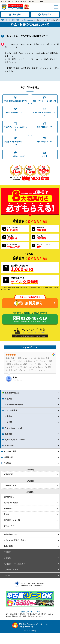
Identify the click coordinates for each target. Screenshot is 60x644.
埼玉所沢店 (8, 474)
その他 (44, 156)
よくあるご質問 (10, 451)
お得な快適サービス (12, 534)
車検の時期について (44, 142)
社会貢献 (7, 558)
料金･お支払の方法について (16, 101)
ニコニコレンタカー (36, 624)
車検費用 (8, 399)
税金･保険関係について (16, 112)
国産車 (9, 416)
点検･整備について (44, 127)
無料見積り (34, 303)
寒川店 (6, 514)
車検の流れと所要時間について (44, 114)
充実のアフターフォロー (15, 440)
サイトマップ (9, 575)
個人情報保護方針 (11, 570)
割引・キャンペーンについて (44, 101)
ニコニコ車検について (16, 156)
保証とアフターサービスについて (16, 143)
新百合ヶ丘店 (9, 526)
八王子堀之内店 (10, 486)
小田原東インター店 (12, 520)
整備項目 (8, 434)
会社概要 (7, 552)
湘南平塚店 (8, 508)
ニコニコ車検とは (12, 393)
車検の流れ (9, 446)
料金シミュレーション (14, 428)
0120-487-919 (34, 319)
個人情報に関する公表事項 (14, 564)
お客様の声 (8, 457)
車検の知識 (8, 546)
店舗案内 (7, 463)
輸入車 (9, 422)
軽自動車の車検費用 (15, 405)
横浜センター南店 (11, 503)
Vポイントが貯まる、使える (15, 540)
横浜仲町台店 (9, 497)
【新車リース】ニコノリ (30, 612)
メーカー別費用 (11, 410)
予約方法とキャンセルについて (16, 129)
